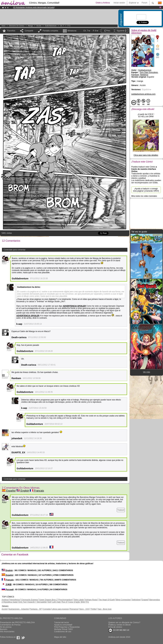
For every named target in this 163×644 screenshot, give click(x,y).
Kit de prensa (6, 627)
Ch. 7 (62, 26)
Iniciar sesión (119, 3)
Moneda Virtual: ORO (63, 629)
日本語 (7, 585)
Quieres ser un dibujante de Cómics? (124, 623)
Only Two (22, 602)
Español (9, 491)
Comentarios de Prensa (10, 625)
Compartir (29, 31)
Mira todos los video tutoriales (144, 196)
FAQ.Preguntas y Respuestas (67, 627)
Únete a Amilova (103, 3)
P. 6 (69, 26)
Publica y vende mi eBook (120, 625)
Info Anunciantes (7, 632)
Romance (74, 609)
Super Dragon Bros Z (48, 600)
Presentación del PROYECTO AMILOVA (17, 623)
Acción (39, 26)
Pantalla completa (50, 31)
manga (30, 26)
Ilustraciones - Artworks (19, 609)
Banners (4, 629)
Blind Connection (123, 600)
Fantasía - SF (36, 609)
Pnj (87, 602)
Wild (83, 602)
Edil (49, 602)
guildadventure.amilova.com (143, 94)
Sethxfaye (136, 600)
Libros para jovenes (60, 609)
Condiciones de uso (63, 632)
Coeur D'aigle (74, 602)
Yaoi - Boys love (104, 609)
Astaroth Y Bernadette (37, 602)
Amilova (5, 600)
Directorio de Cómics (17, 26)
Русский (8, 590)
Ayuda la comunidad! (63, 625)
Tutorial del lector (62, 623)
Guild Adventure (51, 26)
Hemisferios (15, 600)
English (23, 491)
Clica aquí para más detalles (146, 155)
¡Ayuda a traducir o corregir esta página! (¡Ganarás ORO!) (146, 190)
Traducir (121, 510)
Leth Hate (56, 602)
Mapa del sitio (60, 637)
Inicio (3, 26)
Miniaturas (72, 31)
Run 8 (64, 602)
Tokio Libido (79, 600)
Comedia (47, 609)
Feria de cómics (115, 627)
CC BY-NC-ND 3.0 (119, 630)
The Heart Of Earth (107, 600)
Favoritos (11, 31)
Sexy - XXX (84, 609)
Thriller (93, 609)
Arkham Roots (91, 600)
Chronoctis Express (30, 600)
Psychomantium (66, 600)
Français (37, 491)
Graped (145, 600)
